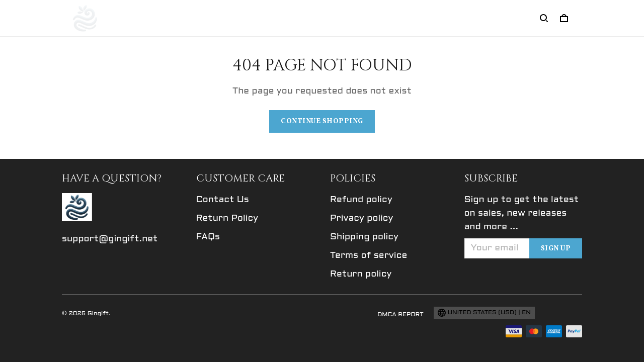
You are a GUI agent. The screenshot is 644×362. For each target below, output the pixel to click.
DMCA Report (400, 315)
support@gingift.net (110, 239)
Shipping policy (364, 237)
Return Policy (227, 218)
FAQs (208, 237)
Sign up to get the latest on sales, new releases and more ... (522, 213)
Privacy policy (361, 218)
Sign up (556, 249)
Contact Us (223, 200)
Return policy (361, 274)
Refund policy (361, 200)
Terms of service (369, 256)
